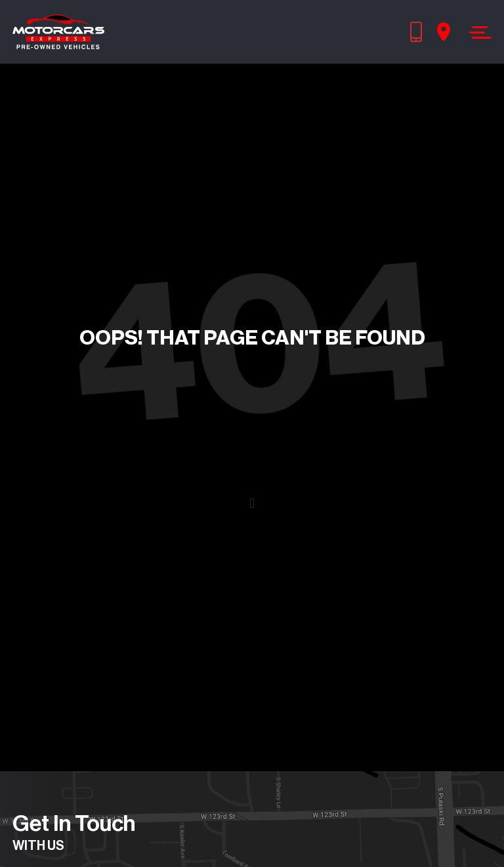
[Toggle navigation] (477, 32)
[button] (252, 504)
